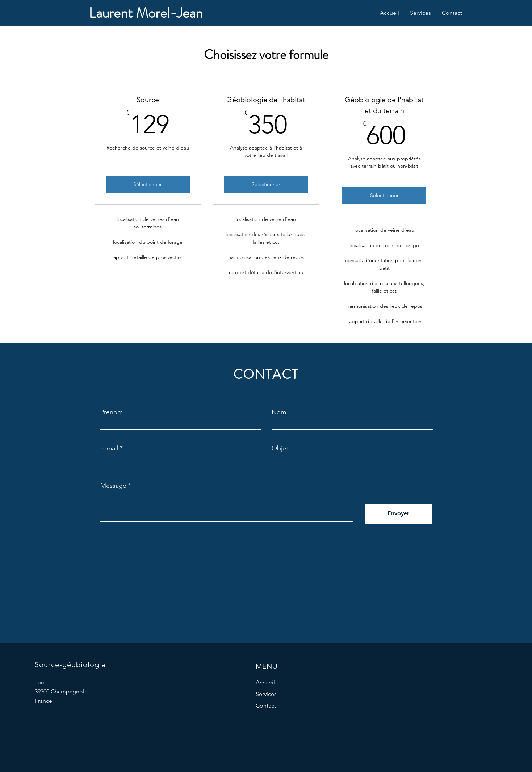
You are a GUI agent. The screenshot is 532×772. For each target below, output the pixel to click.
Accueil (265, 682)
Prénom (112, 412)
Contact (266, 706)
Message (113, 486)
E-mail (109, 448)
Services (266, 694)
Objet (280, 448)
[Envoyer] (399, 514)
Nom (279, 412)
